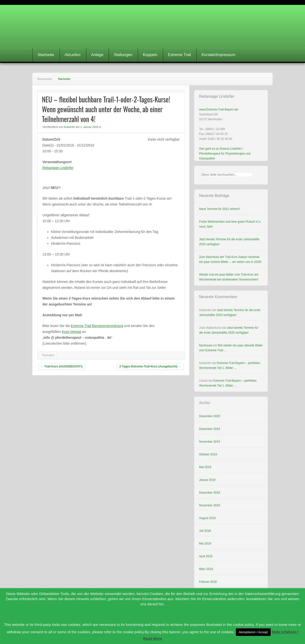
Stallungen (123, 55)
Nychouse (206, 345)
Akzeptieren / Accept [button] (253, 632)
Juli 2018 (205, 531)
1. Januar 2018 (89, 127)
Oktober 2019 (208, 454)
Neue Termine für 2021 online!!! (220, 209)
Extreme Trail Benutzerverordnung (97, 326)
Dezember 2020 (210, 416)
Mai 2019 (205, 467)
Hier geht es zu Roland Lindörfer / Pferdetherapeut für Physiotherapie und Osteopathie (225, 154)
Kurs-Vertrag (71, 332)
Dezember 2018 (210, 493)
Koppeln (150, 55)
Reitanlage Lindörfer (58, 168)
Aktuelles (73, 55)
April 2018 (206, 556)
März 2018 (206, 569)
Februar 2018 (208, 582)
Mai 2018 (205, 544)
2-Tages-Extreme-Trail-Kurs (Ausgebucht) (150, 366)
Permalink (48, 355)
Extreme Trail (179, 55)
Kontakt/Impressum (218, 55)
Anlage (97, 55)
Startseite (46, 55)
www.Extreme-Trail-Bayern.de (219, 109)
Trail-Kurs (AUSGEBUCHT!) (62, 366)
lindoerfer (69, 127)
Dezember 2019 (210, 429)
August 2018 (207, 518)
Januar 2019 (207, 480)
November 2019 (210, 442)
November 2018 (210, 505)
